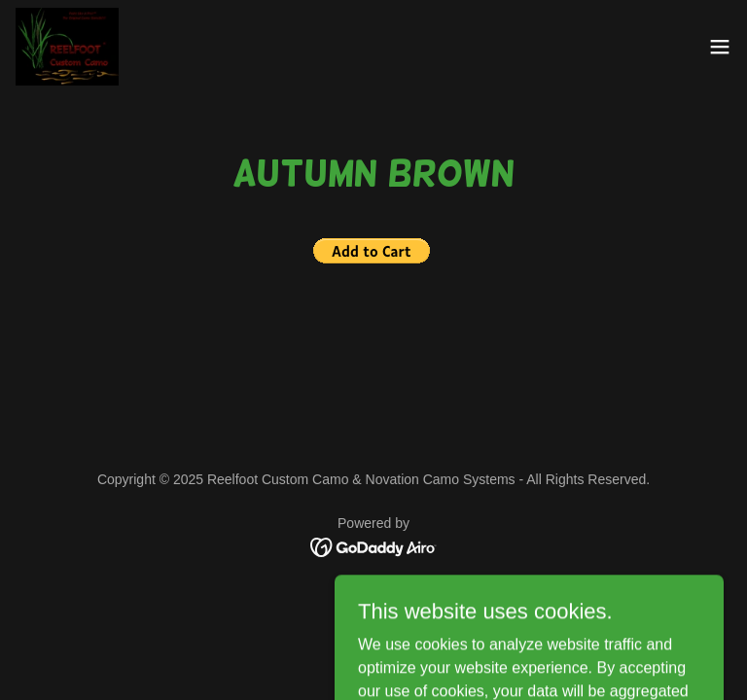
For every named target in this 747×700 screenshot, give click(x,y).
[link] (67, 47)
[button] (720, 47)
